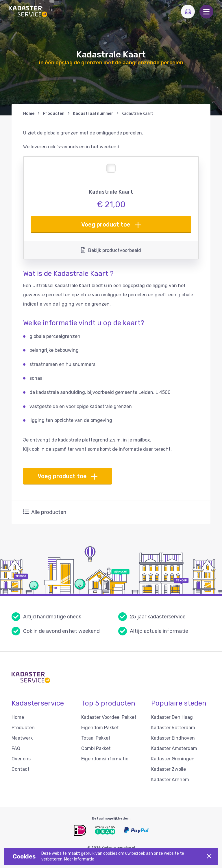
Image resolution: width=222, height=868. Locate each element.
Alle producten (45, 512)
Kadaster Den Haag (172, 717)
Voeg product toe (67, 476)
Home (29, 114)
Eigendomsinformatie (105, 759)
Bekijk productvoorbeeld (111, 250)
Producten (54, 114)
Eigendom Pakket (100, 728)
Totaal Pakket (96, 738)
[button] (206, 12)
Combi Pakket (96, 748)
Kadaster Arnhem (170, 780)
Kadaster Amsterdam (174, 748)
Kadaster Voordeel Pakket (109, 717)
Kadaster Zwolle (169, 769)
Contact (21, 769)
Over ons (21, 759)
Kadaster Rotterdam (173, 728)
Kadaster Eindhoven (173, 738)
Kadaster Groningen (173, 759)
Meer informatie (79, 859)
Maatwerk (22, 738)
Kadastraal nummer (93, 114)
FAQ (16, 748)
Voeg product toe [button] (111, 225)
